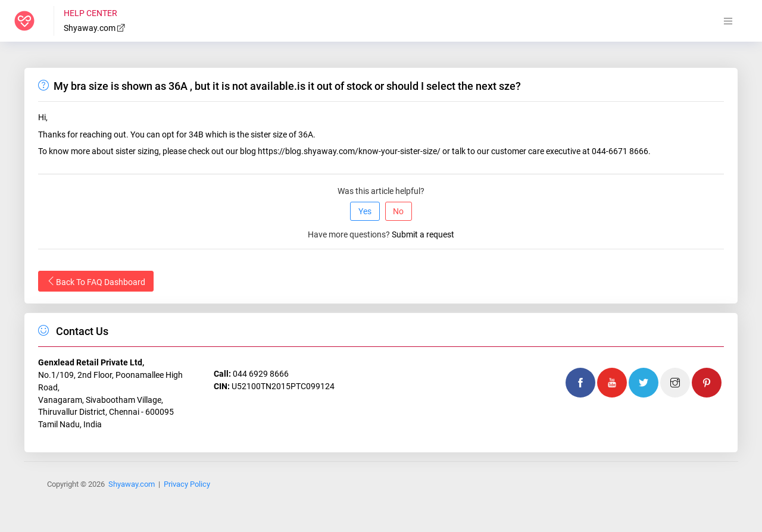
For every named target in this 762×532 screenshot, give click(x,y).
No (398, 211)
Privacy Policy (187, 484)
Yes (365, 211)
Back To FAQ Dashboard (96, 281)
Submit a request (423, 234)
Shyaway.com (95, 28)
